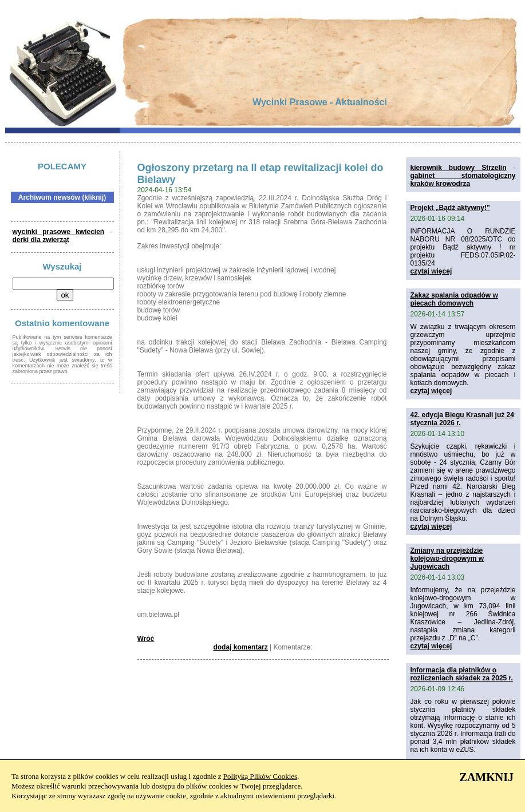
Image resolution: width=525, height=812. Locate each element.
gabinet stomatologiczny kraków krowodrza (463, 180)
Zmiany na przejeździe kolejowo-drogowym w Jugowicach (447, 559)
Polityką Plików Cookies (260, 776)
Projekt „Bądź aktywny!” (450, 208)
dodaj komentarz (240, 647)
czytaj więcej (431, 271)
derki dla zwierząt (41, 240)
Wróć (146, 639)
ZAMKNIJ (487, 777)
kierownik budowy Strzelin (459, 168)
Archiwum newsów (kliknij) (62, 197)
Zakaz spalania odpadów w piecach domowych (454, 299)
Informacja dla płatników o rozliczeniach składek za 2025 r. (462, 674)
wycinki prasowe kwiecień (59, 232)
